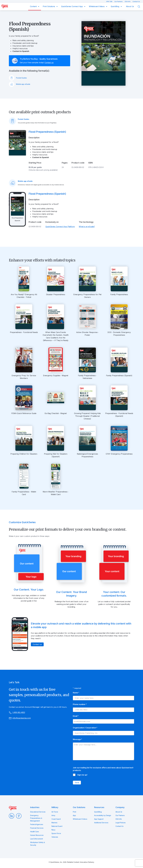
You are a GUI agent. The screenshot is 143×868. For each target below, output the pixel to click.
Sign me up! (82, 775)
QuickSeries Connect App (72, 6)
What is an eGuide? (87, 227)
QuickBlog (115, 6)
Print (74, 812)
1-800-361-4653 (17, 713)
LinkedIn (12, 816)
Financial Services (37, 828)
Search (140, 7)
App (74, 815)
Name (76, 693)
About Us (130, 6)
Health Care (35, 832)
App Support (99, 819)
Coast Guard (56, 819)
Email (76, 716)
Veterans (55, 837)
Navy (53, 830)
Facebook (19, 816)
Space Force (56, 833)
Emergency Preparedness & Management (36, 818)
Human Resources (37, 835)
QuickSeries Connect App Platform (60, 227)
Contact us (49, 63)
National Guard (57, 826)
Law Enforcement (37, 839)
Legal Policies (121, 823)
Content (34, 6)
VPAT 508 (109, 2)
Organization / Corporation (85, 728)
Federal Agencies (37, 824)
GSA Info (128, 2)
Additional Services (101, 823)
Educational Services (38, 812)
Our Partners (119, 2)
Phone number (80, 704)
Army (53, 815)
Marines (54, 823)
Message (77, 739)
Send (77, 783)
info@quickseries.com (20, 718)
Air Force (55, 812)
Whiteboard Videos (97, 6)
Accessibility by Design (103, 815)
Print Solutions (49, 6)
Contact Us (136, 2)
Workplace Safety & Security (38, 844)
